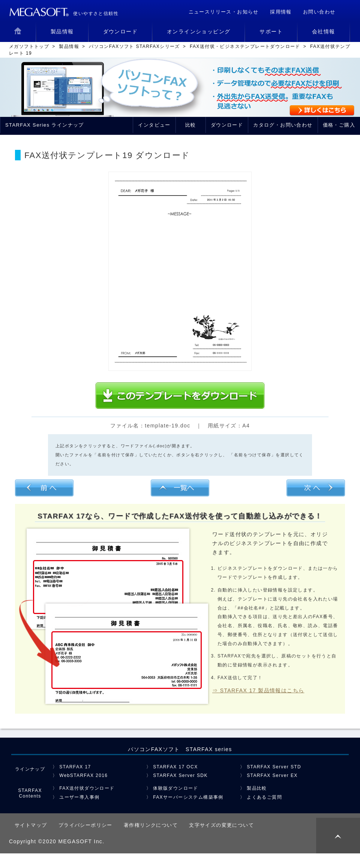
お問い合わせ (319, 12)
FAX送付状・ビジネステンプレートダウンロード (245, 46)
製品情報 (69, 46)
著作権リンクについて (151, 825)
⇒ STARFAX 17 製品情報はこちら (258, 690)
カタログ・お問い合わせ (283, 125)
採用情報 (281, 12)
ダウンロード (227, 125)
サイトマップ (31, 825)
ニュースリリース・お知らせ (224, 12)
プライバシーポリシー (85, 825)
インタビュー (154, 125)
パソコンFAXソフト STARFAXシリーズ (134, 46)
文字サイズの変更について (221, 825)
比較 (191, 125)
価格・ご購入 (339, 125)
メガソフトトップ (29, 46)
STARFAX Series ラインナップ (45, 125)
